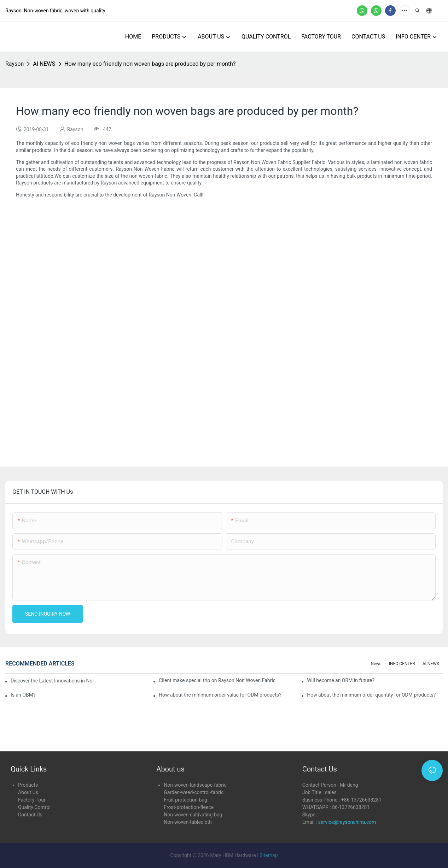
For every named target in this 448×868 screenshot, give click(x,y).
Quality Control (34, 807)
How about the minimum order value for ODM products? (220, 695)
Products (28, 785)
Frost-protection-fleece (189, 807)
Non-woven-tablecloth (188, 822)
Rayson (14, 64)
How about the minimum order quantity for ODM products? (371, 695)
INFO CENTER (402, 664)
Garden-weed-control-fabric (194, 792)
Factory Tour (32, 800)
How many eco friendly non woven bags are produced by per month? (150, 64)
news (376, 664)
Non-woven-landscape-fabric (195, 785)
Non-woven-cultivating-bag (193, 815)
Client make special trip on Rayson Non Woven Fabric (217, 680)
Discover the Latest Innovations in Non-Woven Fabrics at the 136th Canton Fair (52, 681)
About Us (28, 792)
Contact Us (30, 815)
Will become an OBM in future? (341, 680)
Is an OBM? (23, 695)
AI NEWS (44, 64)
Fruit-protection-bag (185, 800)
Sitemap (269, 855)
